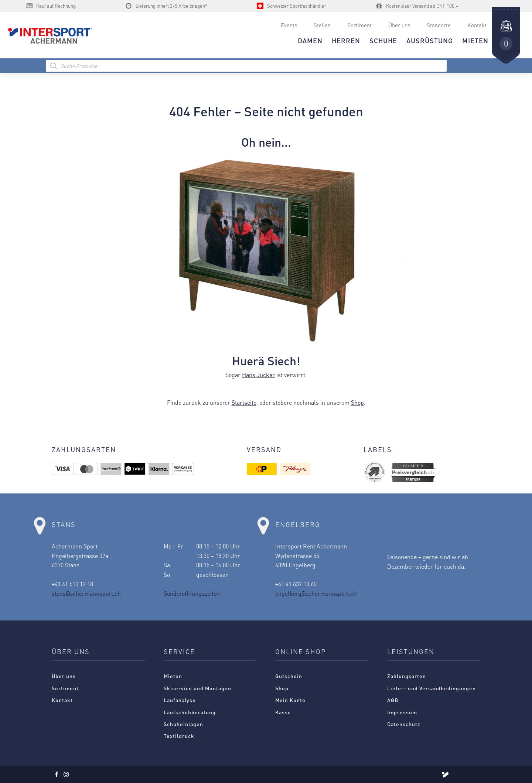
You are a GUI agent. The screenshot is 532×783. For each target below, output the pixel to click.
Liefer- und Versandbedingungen (432, 688)
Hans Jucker (258, 375)
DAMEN (310, 40)
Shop (357, 402)
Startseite (244, 402)
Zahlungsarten (407, 676)
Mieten (173, 676)
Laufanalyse (180, 700)
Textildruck (179, 736)
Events (289, 25)
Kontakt (477, 25)
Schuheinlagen (183, 724)
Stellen (322, 25)
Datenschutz (404, 724)
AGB (393, 700)
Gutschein (289, 676)
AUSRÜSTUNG (430, 40)
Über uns (399, 25)
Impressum (402, 712)
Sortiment (359, 25)
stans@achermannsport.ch (86, 593)
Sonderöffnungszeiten (192, 593)
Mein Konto (290, 700)
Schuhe (383, 40)
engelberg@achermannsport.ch (316, 593)
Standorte (439, 25)
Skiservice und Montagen (197, 688)
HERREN (346, 40)
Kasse (283, 712)
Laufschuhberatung (190, 712)
